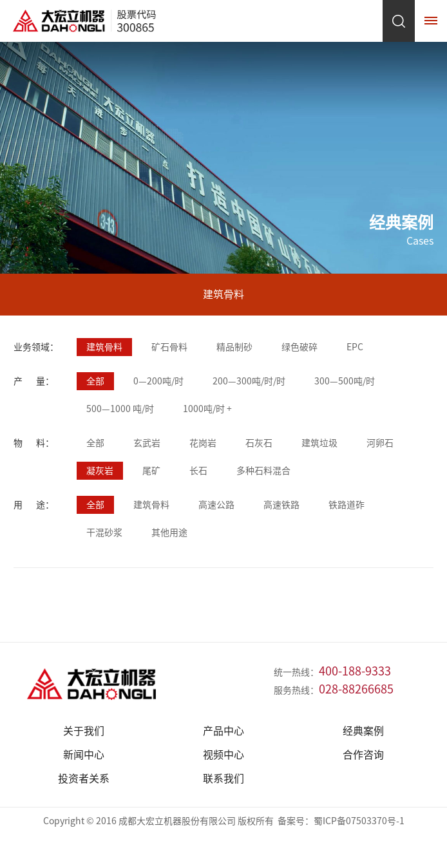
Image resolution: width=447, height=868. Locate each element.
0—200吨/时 (158, 381)
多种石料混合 (263, 471)
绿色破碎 (300, 347)
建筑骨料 (104, 347)
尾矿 (151, 471)
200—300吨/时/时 (249, 381)
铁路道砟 (347, 505)
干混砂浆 (104, 533)
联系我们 (223, 778)
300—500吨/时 (345, 381)
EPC (355, 347)
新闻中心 (84, 755)
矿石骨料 (169, 347)
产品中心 (223, 731)
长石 (198, 471)
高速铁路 (281, 505)
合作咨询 (363, 755)
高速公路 (216, 505)
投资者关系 (84, 778)
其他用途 (169, 533)
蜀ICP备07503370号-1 (359, 821)
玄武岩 (147, 443)
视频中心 (223, 755)
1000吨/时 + (207, 409)
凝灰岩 (100, 471)
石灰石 (259, 443)
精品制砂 (234, 347)
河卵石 (380, 443)
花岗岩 (203, 443)
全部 (95, 381)
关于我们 (84, 731)
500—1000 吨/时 (120, 409)
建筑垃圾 (319, 443)
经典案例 (363, 731)
